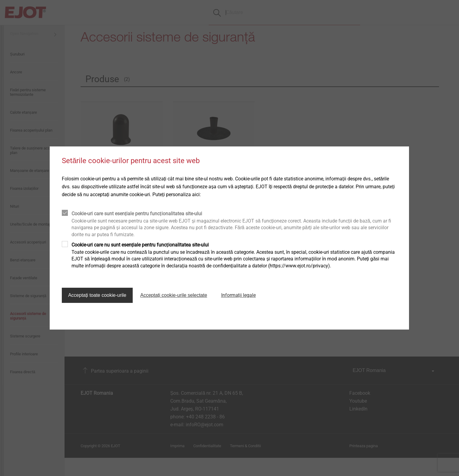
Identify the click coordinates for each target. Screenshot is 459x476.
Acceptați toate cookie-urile (97, 295)
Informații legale (238, 295)
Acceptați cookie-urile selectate (174, 295)
